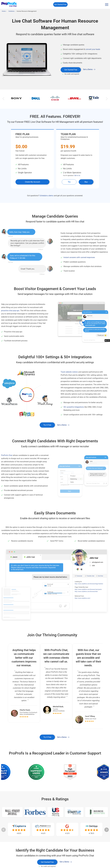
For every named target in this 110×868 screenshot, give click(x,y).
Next (106, 99)
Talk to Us (77, 176)
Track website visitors (69, 372)
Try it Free (47, 425)
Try (69, 182)
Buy (86, 182)
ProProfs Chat (7, 456)
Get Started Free (60, 4)
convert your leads (93, 49)
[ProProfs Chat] (9, 5)
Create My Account (32, 182)
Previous (4, 99)
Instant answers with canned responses (79, 258)
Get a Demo (88, 69)
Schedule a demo (46, 196)
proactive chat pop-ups (10, 311)
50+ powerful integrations (74, 407)
